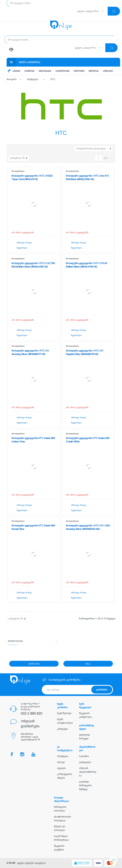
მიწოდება (94, 71)
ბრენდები (29, 71)
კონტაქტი (108, 71)
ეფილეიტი (79, 71)
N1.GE (12, 863)
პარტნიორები (62, 71)
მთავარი (12, 79)
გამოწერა (102, 690)
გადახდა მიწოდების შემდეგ (85, 785)
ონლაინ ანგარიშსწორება (88, 772)
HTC (53, 79)
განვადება (85, 762)
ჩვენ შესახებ (45, 71)
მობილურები (18, 171)
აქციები (16, 71)
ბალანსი (84, 756)
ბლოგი (61, 762)
